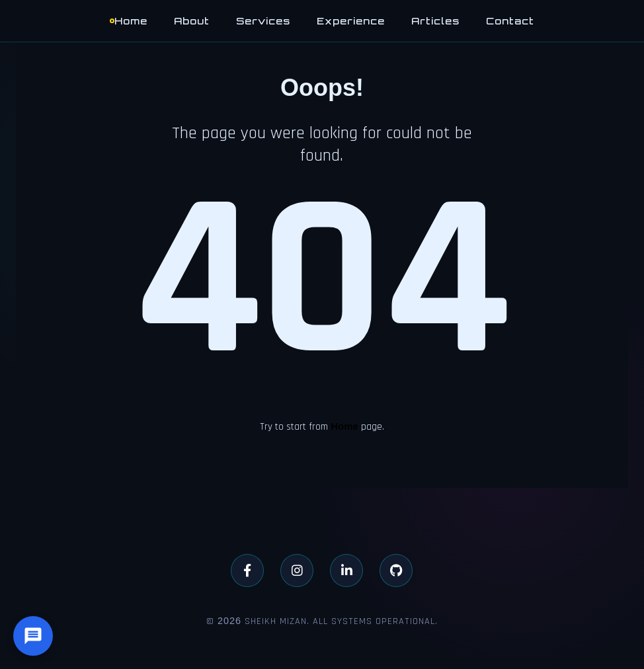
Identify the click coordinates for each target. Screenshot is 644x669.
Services (263, 20)
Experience (351, 20)
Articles (435, 20)
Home (131, 20)
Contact (510, 20)
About (192, 20)
